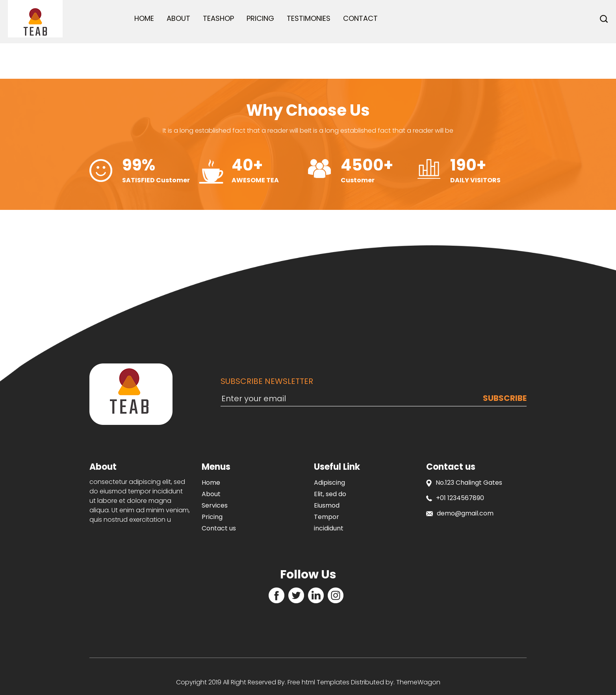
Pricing (260, 18)
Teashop (218, 18)
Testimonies (309, 18)
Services (215, 505)
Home (144, 18)
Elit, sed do (330, 494)
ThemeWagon (418, 682)
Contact (360, 18)
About (178, 18)
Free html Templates (318, 682)
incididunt (329, 528)
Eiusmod (327, 505)
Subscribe (505, 398)
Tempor (327, 517)
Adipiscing (329, 483)
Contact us (219, 528)
